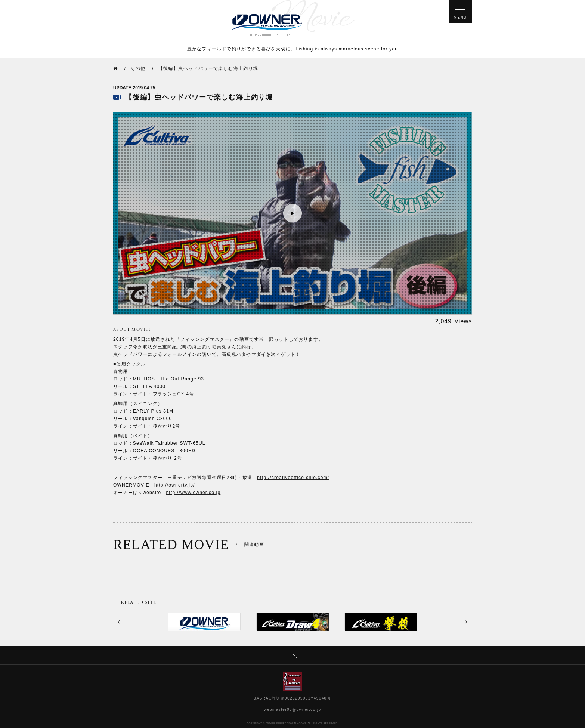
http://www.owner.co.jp (194, 493)
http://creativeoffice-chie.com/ (293, 478)
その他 (138, 68)
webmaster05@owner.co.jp (293, 710)
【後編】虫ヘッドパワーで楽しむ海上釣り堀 (208, 68)
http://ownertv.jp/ (175, 485)
